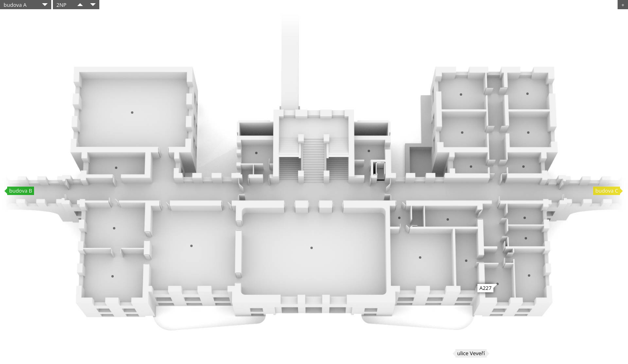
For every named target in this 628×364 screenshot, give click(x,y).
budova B (21, 191)
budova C (607, 191)
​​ (80, 5)
